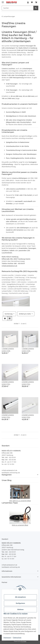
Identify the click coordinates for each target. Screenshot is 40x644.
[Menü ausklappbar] (3, 1)
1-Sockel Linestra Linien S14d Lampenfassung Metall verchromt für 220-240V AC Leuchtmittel (30, 350)
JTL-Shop (24, 641)
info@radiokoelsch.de (9, 266)
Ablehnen (20, 609)
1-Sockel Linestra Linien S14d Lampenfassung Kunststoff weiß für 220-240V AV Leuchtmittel (9, 350)
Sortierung (9, 314)
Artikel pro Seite (25, 314)
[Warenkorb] (36, 2)
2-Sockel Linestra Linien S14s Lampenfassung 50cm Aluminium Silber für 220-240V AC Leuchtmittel (10, 416)
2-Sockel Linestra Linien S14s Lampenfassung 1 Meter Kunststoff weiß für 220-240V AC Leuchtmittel (30, 416)
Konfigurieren (20, 603)
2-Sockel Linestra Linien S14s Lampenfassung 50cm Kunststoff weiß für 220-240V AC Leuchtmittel (30, 383)
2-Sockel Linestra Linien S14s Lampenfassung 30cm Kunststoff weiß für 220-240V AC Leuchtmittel (10, 383)
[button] (28, 2)
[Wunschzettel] (32, 2)
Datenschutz (17, 638)
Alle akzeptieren (20, 597)
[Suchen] (18, 8)
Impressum (7, 638)
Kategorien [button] (7, 475)
